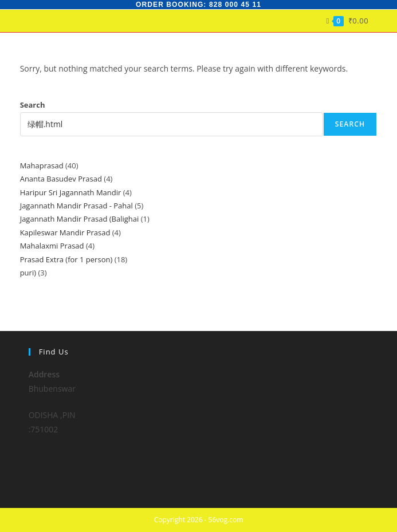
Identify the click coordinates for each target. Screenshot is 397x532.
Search (33, 105)
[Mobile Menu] (373, 21)
